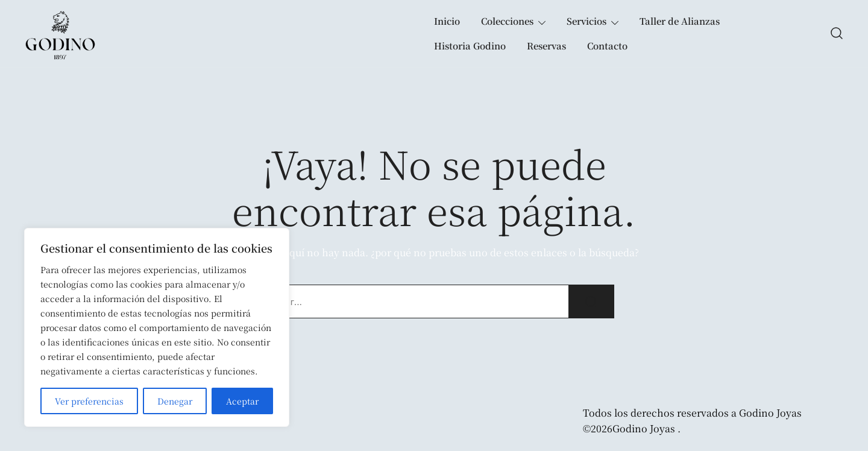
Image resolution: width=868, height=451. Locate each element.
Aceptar (242, 401)
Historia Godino (470, 46)
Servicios (587, 21)
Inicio (447, 21)
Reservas (546, 46)
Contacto (607, 46)
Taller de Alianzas (680, 21)
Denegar (175, 401)
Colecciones (507, 21)
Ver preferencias (89, 401)
